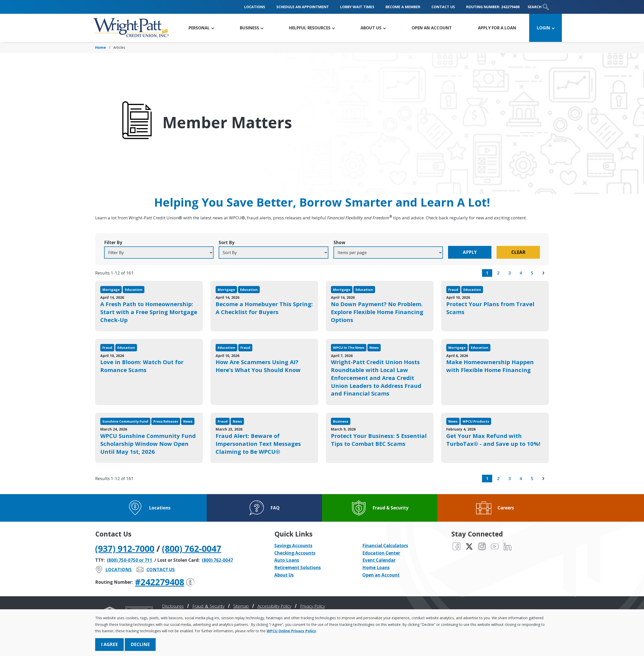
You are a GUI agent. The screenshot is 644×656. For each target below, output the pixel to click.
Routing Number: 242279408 (493, 7)
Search (538, 7)
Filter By (113, 242)
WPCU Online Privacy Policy (291, 631)
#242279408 (165, 582)
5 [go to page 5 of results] (532, 273)
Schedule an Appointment (303, 7)
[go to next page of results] (543, 273)
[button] (201, 28)
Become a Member (403, 7)
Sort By (227, 242)
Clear (518, 252)
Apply (470, 252)
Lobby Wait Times (357, 7)
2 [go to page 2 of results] (498, 273)
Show (339, 242)
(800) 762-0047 (192, 548)
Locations (255, 7)
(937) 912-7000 (125, 548)
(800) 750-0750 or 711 (130, 560)
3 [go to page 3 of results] (510, 273)
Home (101, 47)
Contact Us (443, 7)
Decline (140, 644)
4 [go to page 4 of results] (521, 273)
